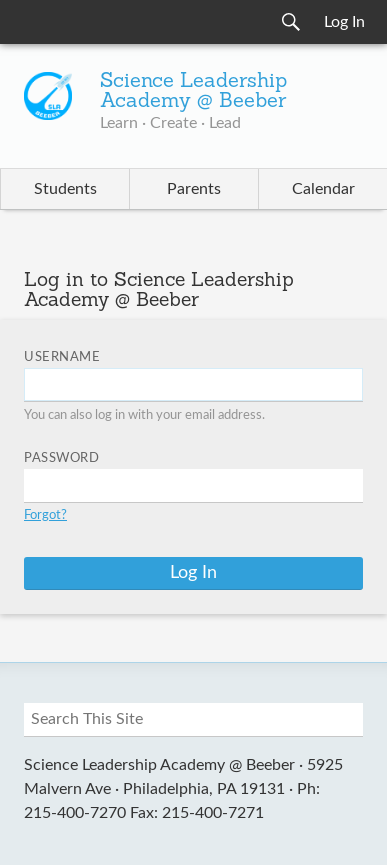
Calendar (323, 189)
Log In (344, 22)
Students (65, 189)
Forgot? (45, 515)
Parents (194, 189)
